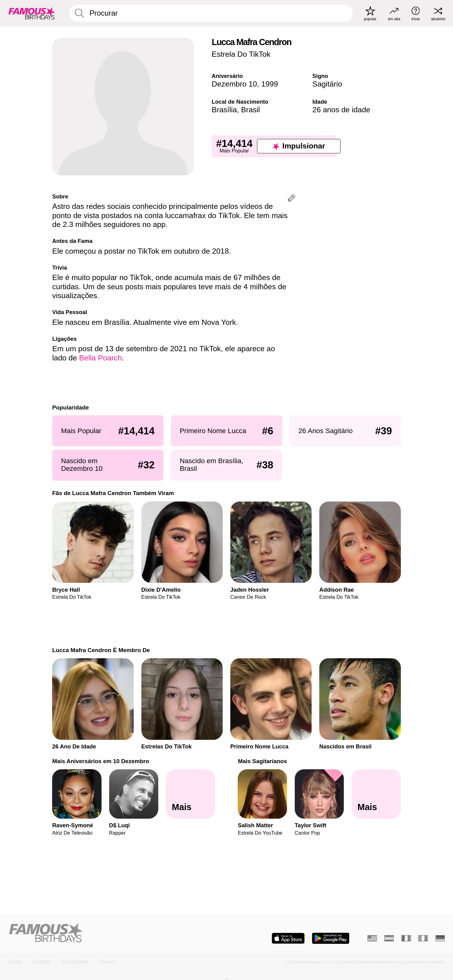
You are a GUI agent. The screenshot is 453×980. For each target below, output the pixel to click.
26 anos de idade (341, 110)
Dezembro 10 (234, 84)
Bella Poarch (101, 358)
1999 (270, 84)
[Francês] (406, 938)
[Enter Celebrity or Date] (211, 13)
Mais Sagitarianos (262, 761)
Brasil (251, 110)
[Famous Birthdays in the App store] (288, 938)
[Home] (116, 933)
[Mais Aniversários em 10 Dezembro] (191, 794)
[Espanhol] (389, 938)
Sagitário (327, 84)
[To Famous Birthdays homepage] (32, 13)
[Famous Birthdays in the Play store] (331, 938)
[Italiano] (423, 938)
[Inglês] (372, 938)
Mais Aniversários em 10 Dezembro (101, 761)
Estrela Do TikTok (241, 54)
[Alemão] (440, 938)
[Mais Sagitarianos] (376, 794)
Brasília (224, 110)
